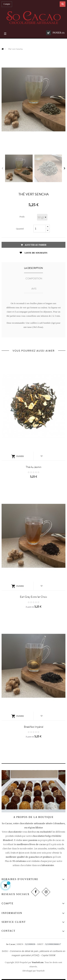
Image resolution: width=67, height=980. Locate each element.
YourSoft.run (38, 962)
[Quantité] (40, 229)
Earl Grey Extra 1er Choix (33, 597)
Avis (34, 289)
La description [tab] (33, 268)
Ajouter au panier (34, 245)
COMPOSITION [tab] (34, 279)
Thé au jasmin (34, 467)
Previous (2, 168)
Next (65, 168)
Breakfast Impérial (34, 727)
